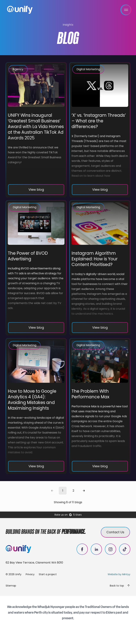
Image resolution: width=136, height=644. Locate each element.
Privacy (30, 574)
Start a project (48, 574)
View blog (36, 190)
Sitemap (11, 586)
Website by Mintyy (119, 574)
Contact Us (115, 532)
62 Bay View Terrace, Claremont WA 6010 (34, 563)
